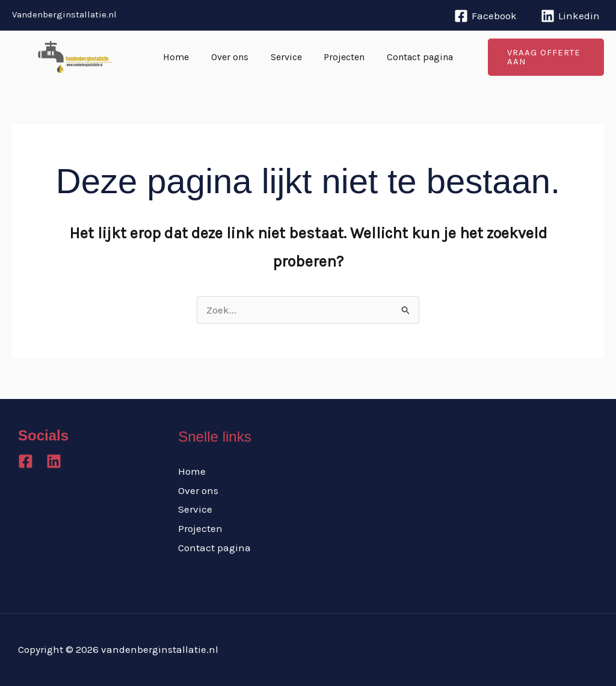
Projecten (342, 57)
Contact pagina (414, 57)
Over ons (233, 57)
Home (182, 57)
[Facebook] (485, 16)
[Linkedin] (570, 16)
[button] (543, 57)
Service (286, 57)
